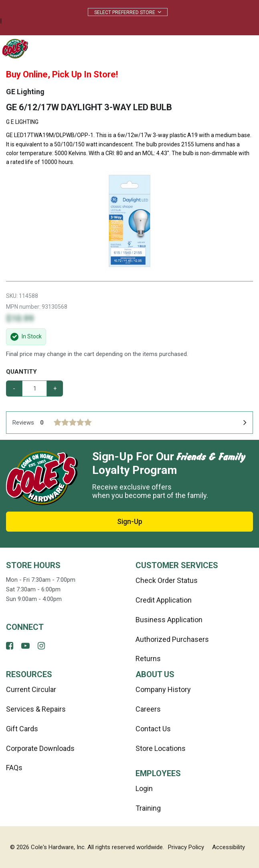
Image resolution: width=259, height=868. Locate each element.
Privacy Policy (186, 847)
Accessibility (229, 847)
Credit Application (164, 600)
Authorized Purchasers (172, 639)
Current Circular (31, 689)
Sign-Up (130, 521)
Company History (163, 689)
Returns (148, 659)
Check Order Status (167, 580)
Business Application (169, 620)
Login (144, 788)
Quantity (21, 372)
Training (148, 808)
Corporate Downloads (40, 748)
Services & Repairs (36, 709)
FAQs (14, 768)
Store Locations (161, 748)
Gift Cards (22, 729)
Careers (148, 709)
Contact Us (153, 729)
